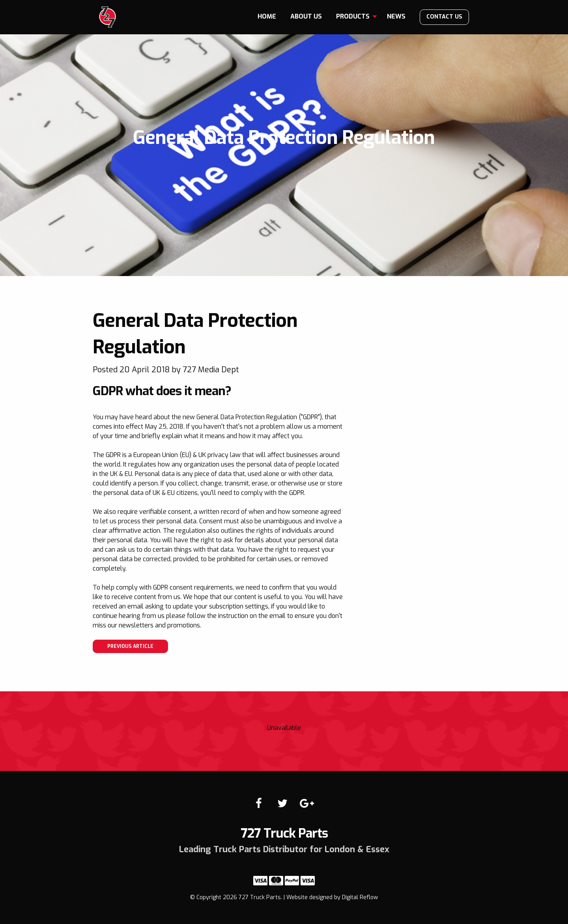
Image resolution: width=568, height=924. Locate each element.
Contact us (444, 17)
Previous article (130, 646)
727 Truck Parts (107, 17)
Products (353, 16)
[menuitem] (267, 17)
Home (267, 16)
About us (306, 16)
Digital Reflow (360, 897)
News (396, 16)
